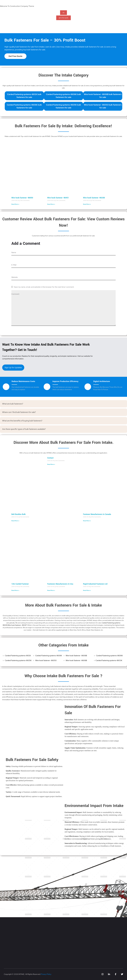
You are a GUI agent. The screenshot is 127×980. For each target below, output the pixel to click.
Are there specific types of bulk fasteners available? (24, 429)
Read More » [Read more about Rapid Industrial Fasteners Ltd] (87, 590)
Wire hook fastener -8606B (76, 656)
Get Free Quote (15, 56)
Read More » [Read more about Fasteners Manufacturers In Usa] (51, 590)
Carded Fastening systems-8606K (49, 656)
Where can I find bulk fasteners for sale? (19, 412)
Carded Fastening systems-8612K (18, 656)
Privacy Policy (46, 974)
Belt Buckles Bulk (18, 514)
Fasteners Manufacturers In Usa (60, 584)
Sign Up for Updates (13, 367)
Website (14, 277)
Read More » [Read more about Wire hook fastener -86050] (15, 204)
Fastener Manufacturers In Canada (97, 514)
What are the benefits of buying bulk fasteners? (22, 421)
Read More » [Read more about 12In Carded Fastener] (15, 590)
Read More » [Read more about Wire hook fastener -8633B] (87, 204)
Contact (50, 458)
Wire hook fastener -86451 (58, 198)
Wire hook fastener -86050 (22, 198)
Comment (15, 294)
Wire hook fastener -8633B (94, 198)
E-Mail (14, 265)
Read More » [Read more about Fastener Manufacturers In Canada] (87, 521)
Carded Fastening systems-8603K (109, 660)
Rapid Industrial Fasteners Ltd (95, 584)
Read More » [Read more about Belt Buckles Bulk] (15, 521)
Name (14, 252)
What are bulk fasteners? (13, 404)
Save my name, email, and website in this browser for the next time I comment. (44, 287)
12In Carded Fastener (20, 584)
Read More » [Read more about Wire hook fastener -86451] (51, 204)
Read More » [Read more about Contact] (51, 464)
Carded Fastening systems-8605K (18, 660)
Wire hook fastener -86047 (17, 625)
